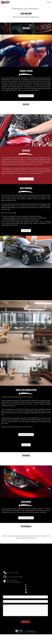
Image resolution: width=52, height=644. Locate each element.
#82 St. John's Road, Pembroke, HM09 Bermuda (26, 17)
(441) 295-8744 (14, 573)
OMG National (35, 632)
